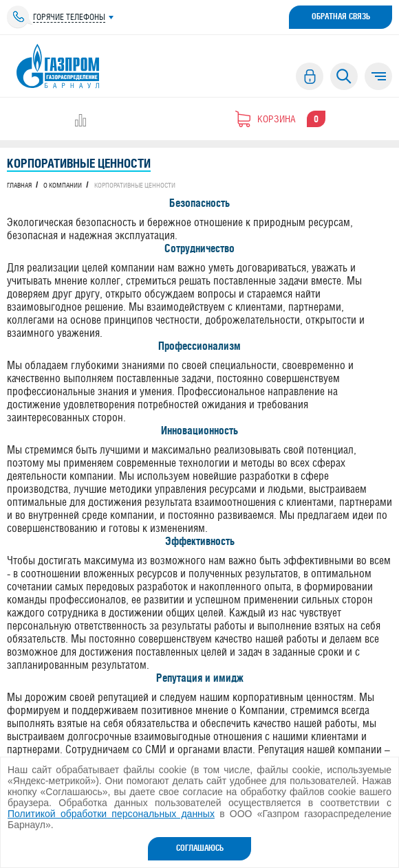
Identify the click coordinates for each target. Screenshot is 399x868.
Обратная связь (341, 16)
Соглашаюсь (200, 848)
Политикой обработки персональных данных (111, 814)
